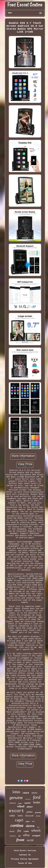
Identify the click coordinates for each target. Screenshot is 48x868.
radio (12, 815)
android (12, 803)
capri (19, 820)
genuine (16, 798)
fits (19, 831)
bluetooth (29, 816)
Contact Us (25, 855)
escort (16, 811)
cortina (17, 825)
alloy (26, 835)
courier (28, 803)
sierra (30, 826)
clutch (26, 793)
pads (28, 822)
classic (12, 831)
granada (38, 812)
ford (37, 797)
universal (28, 799)
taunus (13, 836)
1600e (20, 816)
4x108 (30, 840)
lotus (16, 792)
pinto (30, 812)
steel (38, 827)
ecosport (36, 836)
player (30, 807)
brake (37, 802)
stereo (34, 793)
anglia (20, 803)
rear (33, 821)
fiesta (38, 816)
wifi (19, 836)
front (20, 840)
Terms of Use (25, 863)
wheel (21, 806)
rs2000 (26, 831)
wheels (36, 830)
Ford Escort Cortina (25, 851)
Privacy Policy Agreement (25, 859)
